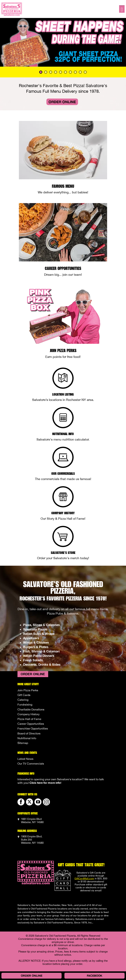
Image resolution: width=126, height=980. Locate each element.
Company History (63, 513)
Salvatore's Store (63, 552)
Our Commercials (63, 473)
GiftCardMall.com (84, 878)
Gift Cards (24, 695)
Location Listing (63, 394)
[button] (9, 42)
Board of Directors (29, 733)
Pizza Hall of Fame (29, 719)
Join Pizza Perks (63, 350)
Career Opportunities (63, 268)
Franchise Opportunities (33, 728)
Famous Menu (63, 186)
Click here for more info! (45, 783)
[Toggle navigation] (122, 9)
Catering (23, 700)
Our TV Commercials (31, 764)
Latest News (25, 759)
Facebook (95, 976)
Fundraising (25, 704)
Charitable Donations (31, 709)
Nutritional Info (63, 434)
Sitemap (23, 743)
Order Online (62, 102)
